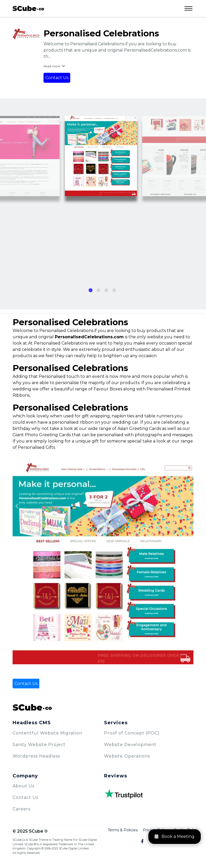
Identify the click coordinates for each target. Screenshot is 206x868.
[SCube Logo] (103, 707)
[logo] (28, 8)
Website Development (130, 745)
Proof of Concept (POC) (132, 733)
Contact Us (57, 78)
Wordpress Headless (36, 756)
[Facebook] (139, 842)
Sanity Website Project (39, 745)
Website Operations (127, 756)
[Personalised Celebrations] (26, 34)
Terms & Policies (123, 830)
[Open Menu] (188, 8)
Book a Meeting (175, 836)
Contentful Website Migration (47, 733)
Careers (21, 809)
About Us (23, 786)
